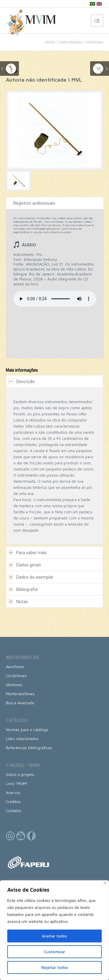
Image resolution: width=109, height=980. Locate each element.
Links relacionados (22, 739)
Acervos (13, 793)
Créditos (13, 802)
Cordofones (16, 676)
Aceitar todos (54, 936)
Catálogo (17, 721)
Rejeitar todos (55, 967)
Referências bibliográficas (29, 748)
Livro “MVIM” (17, 784)
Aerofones (15, 667)
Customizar (54, 952)
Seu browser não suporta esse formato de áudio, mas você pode (55, 299)
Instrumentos (71, 42)
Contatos (14, 811)
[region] (54, 930)
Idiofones (95, 42)
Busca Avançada (20, 703)
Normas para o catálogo (27, 730)
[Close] (105, 883)
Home (50, 42)
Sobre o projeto (20, 774)
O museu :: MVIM (23, 765)
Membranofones (20, 694)
